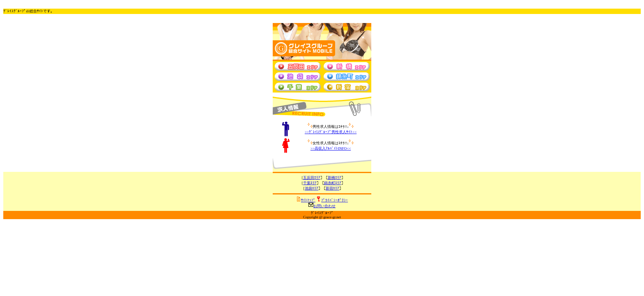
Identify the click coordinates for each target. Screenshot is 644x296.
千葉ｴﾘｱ (310, 183)
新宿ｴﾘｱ (332, 188)
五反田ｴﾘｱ (312, 178)
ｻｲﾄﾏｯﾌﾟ (308, 200)
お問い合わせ (324, 206)
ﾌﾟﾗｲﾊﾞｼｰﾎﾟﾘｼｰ (335, 200)
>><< (331, 132)
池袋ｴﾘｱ (312, 188)
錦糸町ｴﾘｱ (333, 183)
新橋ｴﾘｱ (335, 178)
